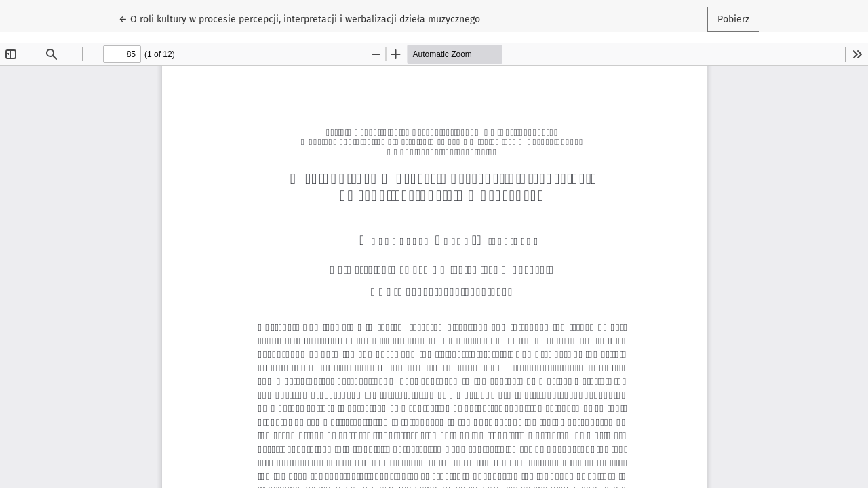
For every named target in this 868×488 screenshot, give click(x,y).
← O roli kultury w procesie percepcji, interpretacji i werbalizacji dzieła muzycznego (299, 18)
